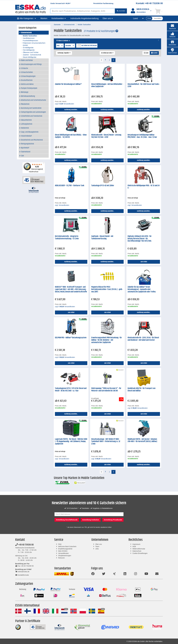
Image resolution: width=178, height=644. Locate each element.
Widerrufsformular (139, 549)
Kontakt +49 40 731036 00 (149, 3)
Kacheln (154, 53)
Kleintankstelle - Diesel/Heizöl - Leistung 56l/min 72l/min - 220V (106, 136)
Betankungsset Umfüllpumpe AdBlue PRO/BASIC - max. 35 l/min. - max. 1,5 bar (142, 136)
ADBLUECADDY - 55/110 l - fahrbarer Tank (70, 186)
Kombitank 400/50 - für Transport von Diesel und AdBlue (142, 390)
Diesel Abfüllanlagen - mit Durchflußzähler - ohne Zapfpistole (107, 85)
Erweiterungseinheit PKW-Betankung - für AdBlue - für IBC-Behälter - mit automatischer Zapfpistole (107, 340)
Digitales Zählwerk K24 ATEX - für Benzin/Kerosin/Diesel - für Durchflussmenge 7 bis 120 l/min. (140, 239)
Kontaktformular (22, 575)
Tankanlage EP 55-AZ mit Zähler (103, 186)
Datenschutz (137, 551)
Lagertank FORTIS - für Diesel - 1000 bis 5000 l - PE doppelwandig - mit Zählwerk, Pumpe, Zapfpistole (71, 442)
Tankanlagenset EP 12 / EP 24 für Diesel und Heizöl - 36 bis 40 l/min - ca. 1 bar (71, 390)
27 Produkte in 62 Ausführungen (101, 31)
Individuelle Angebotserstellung (84, 18)
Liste (146, 53)
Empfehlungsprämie (65, 549)
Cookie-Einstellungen (140, 553)
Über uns (99, 544)
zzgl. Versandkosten (64, 104)
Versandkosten (64, 553)
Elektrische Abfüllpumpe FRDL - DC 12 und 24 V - (144, 187)
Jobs (97, 549)
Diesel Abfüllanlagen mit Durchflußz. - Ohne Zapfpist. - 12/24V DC (71, 136)
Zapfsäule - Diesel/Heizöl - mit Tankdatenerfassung (102, 237)
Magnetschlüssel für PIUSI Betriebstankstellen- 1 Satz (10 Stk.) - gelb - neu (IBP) (107, 289)
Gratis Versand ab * (61, 3)
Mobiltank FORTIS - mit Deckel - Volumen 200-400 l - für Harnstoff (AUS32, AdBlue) (142, 440)
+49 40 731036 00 (24, 545)
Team (97, 546)
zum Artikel (144, 262)
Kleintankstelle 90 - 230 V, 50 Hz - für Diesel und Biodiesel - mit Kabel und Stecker (143, 339)
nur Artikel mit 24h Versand (89, 46)
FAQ (60, 544)
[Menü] (44, 164)
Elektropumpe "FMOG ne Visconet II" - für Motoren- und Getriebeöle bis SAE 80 (106, 390)
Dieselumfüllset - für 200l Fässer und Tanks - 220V (144, 85)
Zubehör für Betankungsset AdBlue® (68, 84)
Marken (44, 18)
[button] (172, 35)
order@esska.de (22, 572)
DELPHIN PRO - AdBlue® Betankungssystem (71, 338)
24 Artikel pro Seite (107, 53)
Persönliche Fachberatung (103, 3)
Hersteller (70, 46)
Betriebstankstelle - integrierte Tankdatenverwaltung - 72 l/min (67, 237)
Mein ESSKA (63, 551)
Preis (60, 46)
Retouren (62, 558)
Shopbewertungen (65, 556)
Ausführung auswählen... (71, 110)
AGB (134, 546)
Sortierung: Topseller (64, 53)
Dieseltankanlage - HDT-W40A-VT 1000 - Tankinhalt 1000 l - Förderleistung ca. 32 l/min (106, 442)
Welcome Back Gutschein (67, 546)
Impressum (136, 544)
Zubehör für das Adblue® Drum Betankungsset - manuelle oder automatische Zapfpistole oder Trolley (142, 289)
